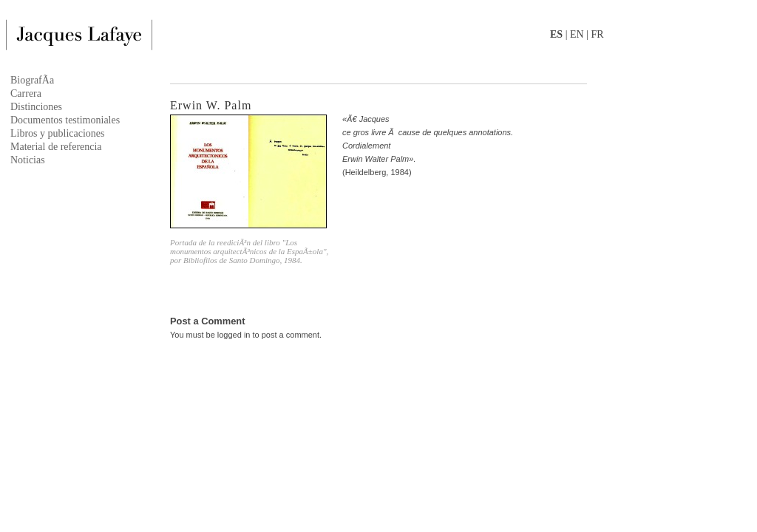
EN (577, 34)
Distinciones (36, 107)
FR (597, 34)
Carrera (26, 93)
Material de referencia (56, 147)
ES (556, 34)
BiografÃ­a (32, 80)
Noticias (28, 160)
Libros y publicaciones (58, 133)
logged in (234, 335)
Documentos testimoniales (65, 120)
